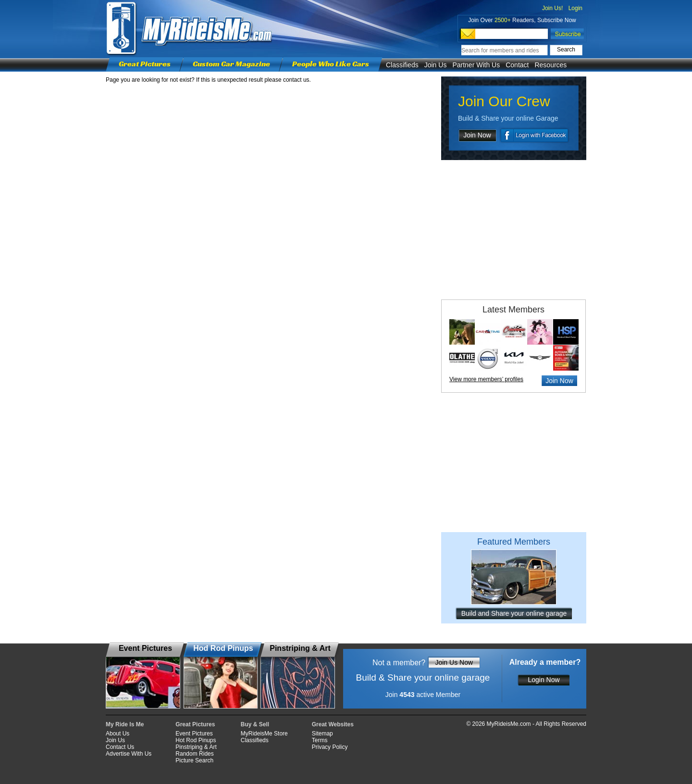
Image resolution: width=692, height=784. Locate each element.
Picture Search (194, 760)
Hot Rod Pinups (196, 740)
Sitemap (322, 734)
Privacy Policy (330, 747)
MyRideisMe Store (264, 734)
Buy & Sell (255, 724)
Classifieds (402, 65)
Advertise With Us (129, 754)
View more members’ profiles (486, 379)
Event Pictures (194, 734)
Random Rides (194, 754)
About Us (117, 734)
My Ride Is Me (125, 724)
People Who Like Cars (331, 64)
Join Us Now (454, 662)
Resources (550, 65)
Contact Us (120, 747)
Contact (517, 65)
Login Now (544, 680)
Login (575, 8)
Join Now (477, 135)
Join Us (436, 65)
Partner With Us (476, 65)
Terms (320, 740)
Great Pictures (145, 64)
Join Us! (552, 8)
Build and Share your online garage (514, 613)
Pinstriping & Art (196, 747)
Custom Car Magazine (231, 64)
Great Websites (333, 724)
